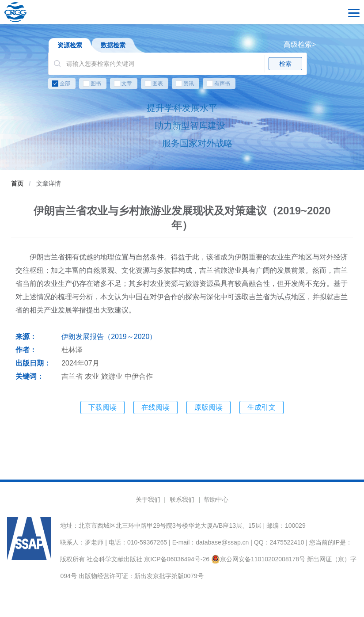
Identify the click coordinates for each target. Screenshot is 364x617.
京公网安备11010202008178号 (258, 559)
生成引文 (262, 407)
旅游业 (112, 376)
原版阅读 (209, 407)
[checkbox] (182, 85)
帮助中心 (216, 499)
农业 (92, 376)
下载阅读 (102, 407)
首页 (17, 183)
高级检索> (300, 44)
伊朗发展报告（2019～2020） (109, 337)
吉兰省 (72, 376)
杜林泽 (72, 350)
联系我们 (182, 499)
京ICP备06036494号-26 (177, 559)
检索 (285, 64)
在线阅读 (155, 407)
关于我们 (148, 499)
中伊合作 (139, 376)
